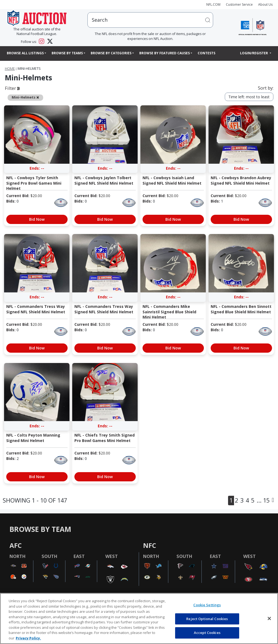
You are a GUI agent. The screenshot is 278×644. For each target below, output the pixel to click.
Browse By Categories (111, 53)
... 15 (263, 500)
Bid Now (37, 219)
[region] (139, 618)
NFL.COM (213, 4)
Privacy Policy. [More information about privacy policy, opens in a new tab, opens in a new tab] (28, 638)
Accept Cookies (207, 633)
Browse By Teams (67, 53)
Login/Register (254, 53)
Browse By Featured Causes (165, 53)
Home (10, 69)
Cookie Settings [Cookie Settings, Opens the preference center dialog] (207, 605)
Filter (12, 88)
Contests (206, 53)
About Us (265, 4)
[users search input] (150, 20)
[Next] (273, 501)
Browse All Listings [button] (25, 53)
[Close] (269, 618)
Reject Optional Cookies (207, 619)
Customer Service (239, 4)
